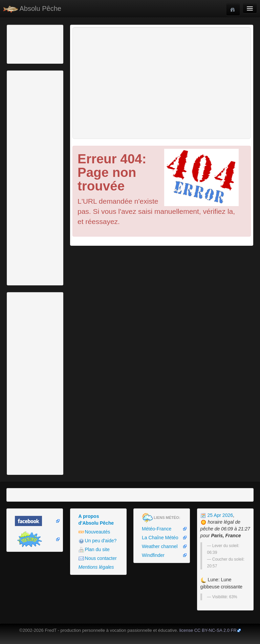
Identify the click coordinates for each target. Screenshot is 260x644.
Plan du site (94, 550)
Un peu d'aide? (98, 541)
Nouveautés (94, 532)
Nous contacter (98, 558)
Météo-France (157, 529)
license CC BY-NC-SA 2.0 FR (208, 630)
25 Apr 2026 (217, 515)
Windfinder (153, 555)
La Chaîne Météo (160, 538)
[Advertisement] (46, 43)
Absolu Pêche (32, 9)
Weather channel (160, 546)
